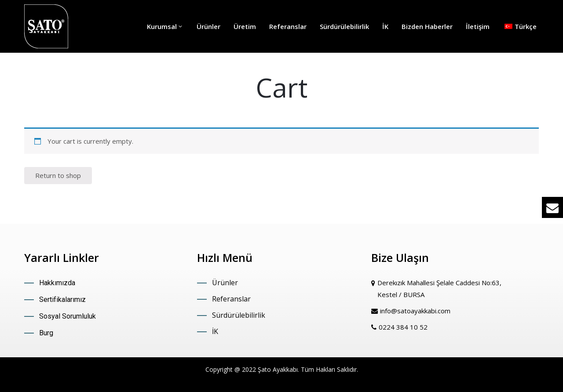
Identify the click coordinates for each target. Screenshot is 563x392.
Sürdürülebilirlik (344, 26)
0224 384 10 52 (403, 327)
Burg (46, 333)
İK (385, 26)
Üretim (245, 26)
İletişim (478, 26)
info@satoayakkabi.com (415, 311)
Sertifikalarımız (62, 299)
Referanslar (288, 26)
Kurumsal (165, 26)
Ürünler (208, 26)
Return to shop (58, 175)
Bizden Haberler (427, 26)
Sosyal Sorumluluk (68, 316)
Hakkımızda (57, 283)
